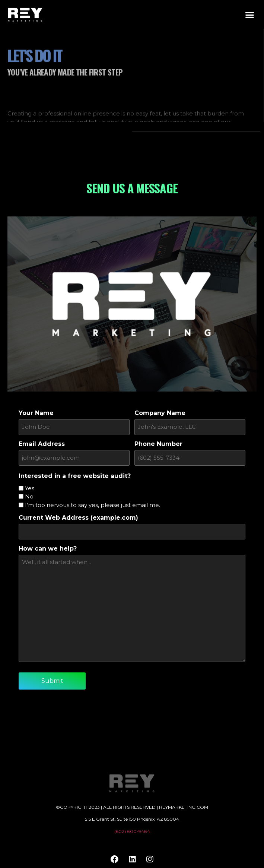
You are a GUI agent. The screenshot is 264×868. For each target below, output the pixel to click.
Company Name (160, 413)
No (29, 495)
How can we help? (48, 546)
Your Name (36, 413)
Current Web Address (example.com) (78, 516)
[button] (250, 15)
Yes (30, 487)
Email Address (42, 443)
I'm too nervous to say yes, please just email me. (93, 503)
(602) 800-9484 (132, 828)
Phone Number (158, 443)
